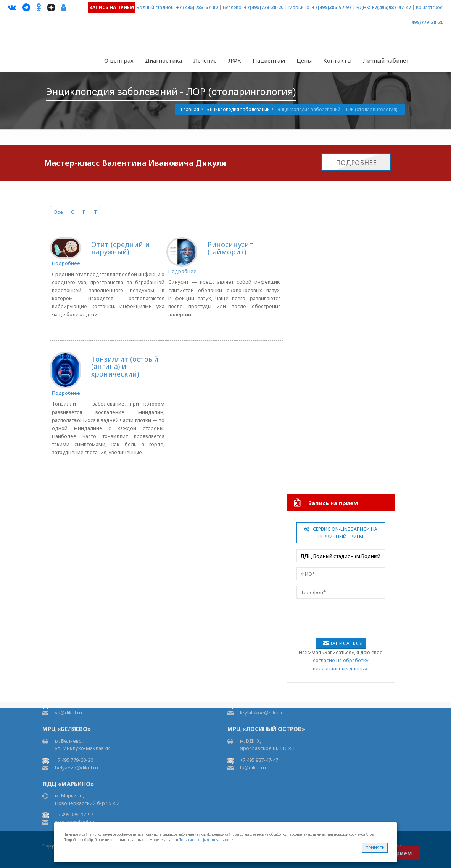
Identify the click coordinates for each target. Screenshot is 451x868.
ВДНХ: (363, 7)
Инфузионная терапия (326, 470)
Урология (311, 455)
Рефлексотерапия (321, 361)
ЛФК (235, 60)
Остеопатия (313, 345)
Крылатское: (430, 7)
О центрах (119, 60)
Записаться (346, 643)
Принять (375, 848)
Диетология (314, 408)
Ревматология (316, 314)
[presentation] (335, 616)
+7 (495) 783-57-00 (197, 7)
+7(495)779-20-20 (264, 7)
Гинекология (315, 423)
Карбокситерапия (321, 377)
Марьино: (300, 7)
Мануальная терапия (324, 330)
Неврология (314, 220)
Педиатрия (312, 439)
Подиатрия (312, 298)
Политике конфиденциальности (206, 840)
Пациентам (269, 60)
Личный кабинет (386, 60)
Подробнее (356, 162)
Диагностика (163, 60)
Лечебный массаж (321, 392)
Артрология (313, 283)
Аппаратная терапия (323, 251)
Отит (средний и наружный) (120, 248)
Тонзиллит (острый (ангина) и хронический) (125, 367)
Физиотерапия (317, 236)
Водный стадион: (155, 7)
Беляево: (233, 7)
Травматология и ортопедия (334, 267)
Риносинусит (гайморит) (230, 248)
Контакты (337, 60)
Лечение (205, 60)
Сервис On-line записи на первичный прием (341, 533)
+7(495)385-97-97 (332, 7)
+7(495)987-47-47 (391, 7)
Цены (304, 60)
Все (59, 212)
